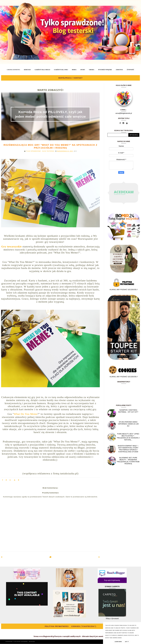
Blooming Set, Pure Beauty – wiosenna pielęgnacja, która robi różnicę (128, 461)
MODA (74, 70)
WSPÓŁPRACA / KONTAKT (70, 78)
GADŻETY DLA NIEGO (42, 70)
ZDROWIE (119, 70)
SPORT (83, 70)
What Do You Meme (26, 414)
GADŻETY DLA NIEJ (61, 70)
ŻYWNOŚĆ (130, 70)
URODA (92, 70)
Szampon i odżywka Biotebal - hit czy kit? (128, 411)
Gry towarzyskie (12, 246)
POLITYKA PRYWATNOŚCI (57, 626)
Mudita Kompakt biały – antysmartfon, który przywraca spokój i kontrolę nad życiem (128, 449)
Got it (127, 642)
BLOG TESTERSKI (23, 642)
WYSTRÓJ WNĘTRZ (105, 70)
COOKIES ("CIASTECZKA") (84, 626)
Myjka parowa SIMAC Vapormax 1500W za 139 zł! (128, 424)
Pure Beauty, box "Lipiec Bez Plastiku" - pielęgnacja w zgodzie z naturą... (128, 437)
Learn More (118, 642)
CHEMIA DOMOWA (13, 70)
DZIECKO (27, 70)
